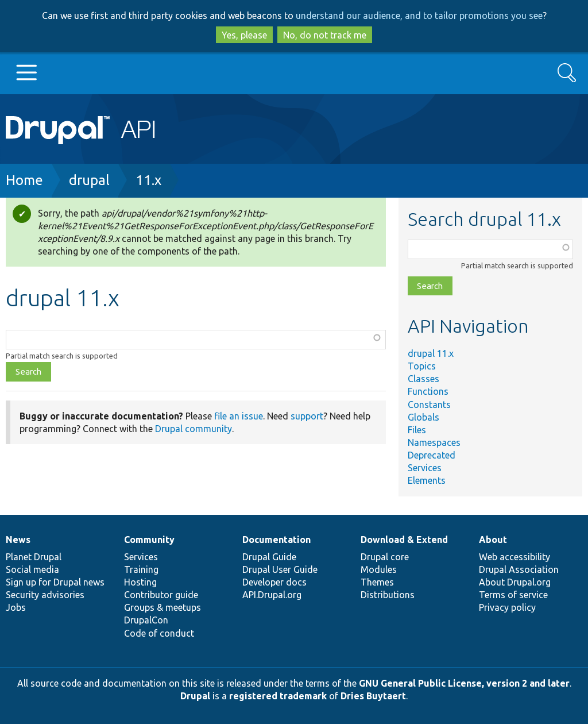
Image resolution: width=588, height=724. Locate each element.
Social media (32, 569)
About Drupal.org (515, 582)
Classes (423, 379)
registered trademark (278, 696)
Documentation (276, 540)
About (493, 540)
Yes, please (244, 35)
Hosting (140, 582)
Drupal (195, 696)
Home (24, 180)
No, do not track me (325, 35)
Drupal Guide (269, 557)
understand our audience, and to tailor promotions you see (419, 16)
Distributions (388, 595)
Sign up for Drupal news (55, 582)
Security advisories (45, 595)
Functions (428, 391)
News (18, 540)
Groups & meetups (163, 607)
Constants (429, 405)
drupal (89, 180)
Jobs (16, 607)
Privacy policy (507, 607)
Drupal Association (519, 569)
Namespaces (434, 442)
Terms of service (513, 595)
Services (425, 468)
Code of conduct (159, 633)
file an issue (239, 416)
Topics (422, 366)
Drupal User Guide (280, 569)
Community (149, 540)
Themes (377, 582)
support (307, 416)
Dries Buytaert (373, 696)
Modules (379, 569)
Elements (427, 480)
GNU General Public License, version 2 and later (464, 683)
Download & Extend (404, 540)
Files (417, 430)
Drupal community (194, 429)
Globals (423, 417)
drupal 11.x (431, 353)
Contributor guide (161, 595)
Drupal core (385, 557)
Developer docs (274, 582)
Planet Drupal (34, 557)
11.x (148, 180)
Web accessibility (514, 557)
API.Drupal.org (272, 595)
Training (141, 569)
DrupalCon (146, 620)
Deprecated (432, 455)
